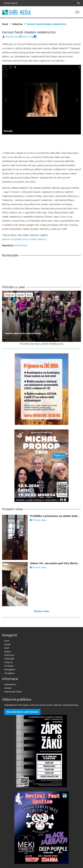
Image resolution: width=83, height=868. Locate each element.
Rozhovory (9, 655)
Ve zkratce (9, 666)
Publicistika (9, 659)
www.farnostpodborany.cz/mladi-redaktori (24, 239)
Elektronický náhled (13, 692)
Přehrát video (38, 520)
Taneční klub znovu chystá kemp (23, 333)
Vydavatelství (10, 684)
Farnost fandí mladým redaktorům (47, 24)
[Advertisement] (42, 142)
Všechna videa (42, 611)
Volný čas (17, 24)
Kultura (7, 652)
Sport (29, 295)
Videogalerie (10, 669)
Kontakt (8, 688)
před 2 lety (28, 37)
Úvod (5, 24)
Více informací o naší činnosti (22, 712)
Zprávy (21, 295)
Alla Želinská (12, 37)
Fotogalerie (9, 673)
